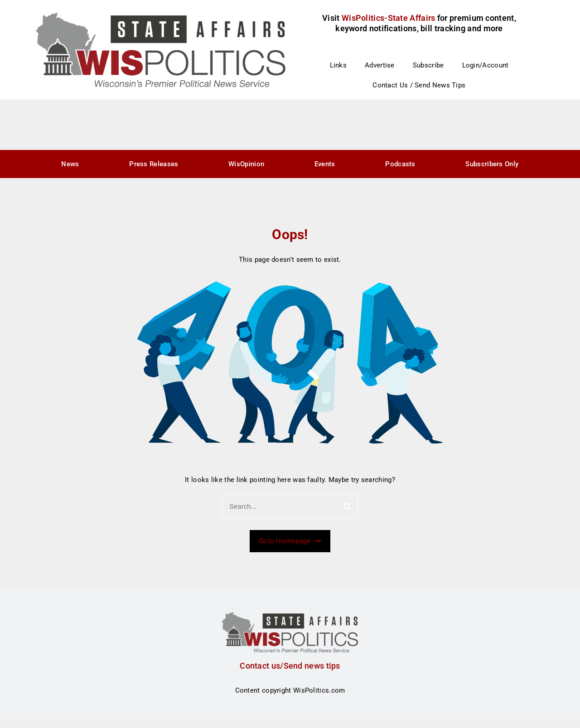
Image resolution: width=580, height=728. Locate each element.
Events (325, 164)
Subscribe (428, 65)
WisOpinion (246, 164)
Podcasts (400, 164)
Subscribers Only (492, 164)
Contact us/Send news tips (290, 666)
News (70, 164)
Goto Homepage (290, 541)
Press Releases (154, 164)
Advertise (380, 65)
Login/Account (486, 65)
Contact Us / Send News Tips (419, 85)
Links (338, 65)
